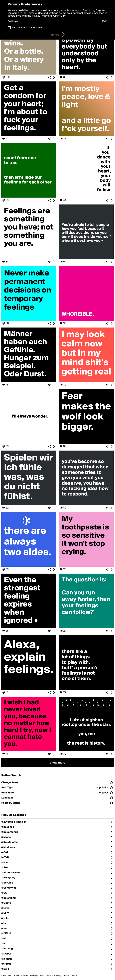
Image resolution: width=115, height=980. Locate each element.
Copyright (59, 976)
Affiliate (25, 976)
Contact (49, 976)
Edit (105, 21)
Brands (17, 976)
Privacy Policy (40, 16)
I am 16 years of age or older (28, 28)
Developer (34, 976)
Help (10, 976)
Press (42, 976)
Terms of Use (35, 13)
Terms (74, 976)
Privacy (67, 976)
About (4, 976)
